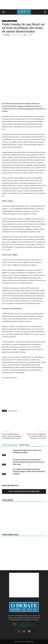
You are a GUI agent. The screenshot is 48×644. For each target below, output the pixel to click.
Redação (7, 35)
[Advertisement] (24, 88)
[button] (45, 12)
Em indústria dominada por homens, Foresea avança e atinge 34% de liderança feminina (29, 471)
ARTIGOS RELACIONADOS (10, 445)
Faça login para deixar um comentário (24, 491)
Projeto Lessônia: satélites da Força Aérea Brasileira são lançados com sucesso (36, 436)
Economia (14, 21)
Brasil (15, 17)
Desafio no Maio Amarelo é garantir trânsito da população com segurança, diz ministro (12, 436)
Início (3, 17)
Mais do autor (24, 445)
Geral (4, 455)
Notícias (9, 17)
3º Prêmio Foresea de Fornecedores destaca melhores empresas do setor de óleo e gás (28, 462)
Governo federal (12, 411)
